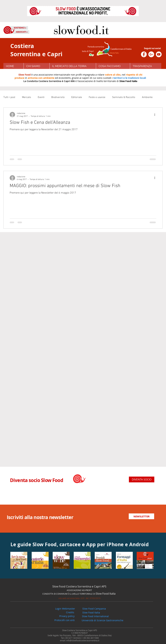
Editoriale (77, 97)
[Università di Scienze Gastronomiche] (102, 620)
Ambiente (147, 97)
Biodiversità (58, 97)
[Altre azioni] (156, 115)
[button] (113, 66)
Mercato (27, 97)
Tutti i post (9, 97)
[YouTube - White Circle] (159, 54)
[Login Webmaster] (65, 609)
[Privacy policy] (67, 616)
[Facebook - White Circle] (144, 54)
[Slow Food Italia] (91, 613)
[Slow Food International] (95, 616)
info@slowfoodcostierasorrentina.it (83, 640)
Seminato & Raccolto (124, 97)
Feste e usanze (97, 97)
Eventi (41, 97)
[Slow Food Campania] (94, 609)
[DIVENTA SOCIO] (142, 479)
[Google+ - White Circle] (151, 54)
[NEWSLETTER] (141, 516)
